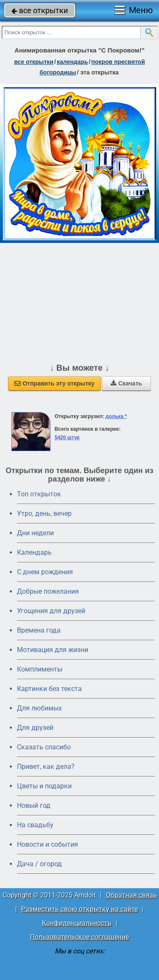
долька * (116, 416)
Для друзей (35, 728)
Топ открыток (39, 494)
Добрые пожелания (48, 591)
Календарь (73, 62)
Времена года (39, 630)
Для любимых (39, 708)
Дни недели (35, 533)
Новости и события (47, 844)
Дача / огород (39, 864)
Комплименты (40, 669)
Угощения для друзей (51, 611)
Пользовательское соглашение (79, 937)
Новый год (34, 805)
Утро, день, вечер (44, 513)
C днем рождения (45, 572)
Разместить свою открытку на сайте (79, 909)
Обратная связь (131, 895)
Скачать (126, 383)
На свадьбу (35, 825)
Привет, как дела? (46, 767)
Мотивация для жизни (53, 650)
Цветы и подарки (44, 786)
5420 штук (67, 438)
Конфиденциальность (77, 923)
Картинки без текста (49, 689)
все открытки (40, 10)
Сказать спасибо (44, 747)
